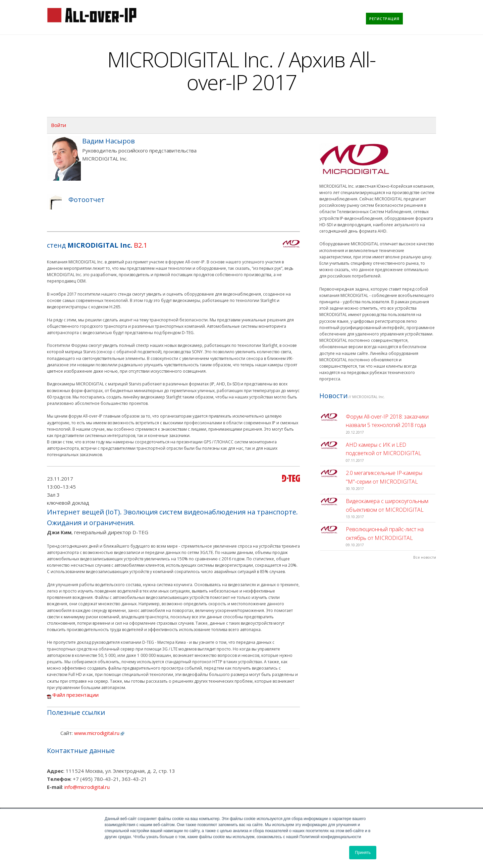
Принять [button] (363, 853)
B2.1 (141, 245)
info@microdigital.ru (87, 787)
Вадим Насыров (109, 141)
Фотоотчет (87, 200)
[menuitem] (384, 19)
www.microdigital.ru (97, 733)
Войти (59, 125)
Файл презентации (73, 695)
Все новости (425, 557)
